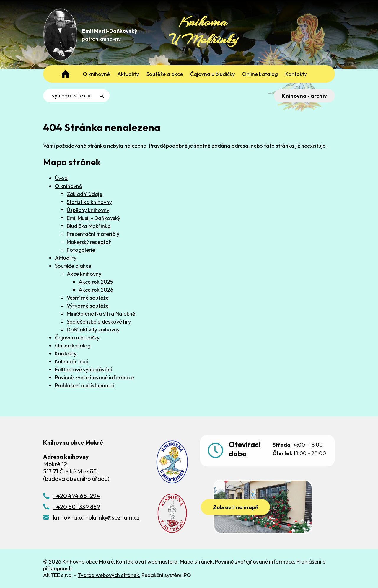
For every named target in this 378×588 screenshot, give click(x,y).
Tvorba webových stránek (108, 575)
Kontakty (66, 353)
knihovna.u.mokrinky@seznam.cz (96, 517)
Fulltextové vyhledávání (83, 369)
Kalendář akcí (71, 361)
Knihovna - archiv (304, 96)
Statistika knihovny (89, 202)
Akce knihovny (84, 274)
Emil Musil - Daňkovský (93, 218)
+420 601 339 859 (77, 507)
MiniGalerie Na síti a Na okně (101, 314)
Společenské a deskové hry (99, 322)
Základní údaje (84, 194)
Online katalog (73, 346)
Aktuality (66, 258)
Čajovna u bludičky (77, 338)
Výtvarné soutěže (88, 306)
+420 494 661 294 (77, 496)
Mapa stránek (196, 562)
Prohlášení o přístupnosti (84, 385)
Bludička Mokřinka (89, 226)
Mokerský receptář (89, 242)
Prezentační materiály (93, 234)
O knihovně (69, 186)
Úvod (61, 178)
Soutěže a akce (73, 266)
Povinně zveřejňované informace (94, 377)
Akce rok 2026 (96, 290)
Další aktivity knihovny (93, 330)
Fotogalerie (81, 250)
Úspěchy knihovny (88, 210)
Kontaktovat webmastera (147, 562)
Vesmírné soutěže (88, 298)
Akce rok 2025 (96, 282)
